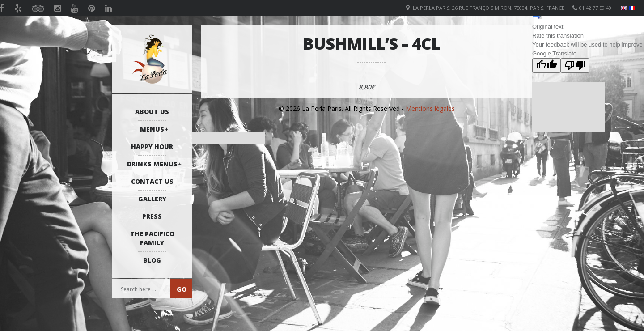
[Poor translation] (575, 66)
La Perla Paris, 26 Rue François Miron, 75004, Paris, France (489, 8)
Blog (152, 260)
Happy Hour (152, 146)
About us (152, 112)
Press (152, 216)
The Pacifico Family (152, 238)
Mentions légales (430, 108)
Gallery (152, 199)
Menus (152, 129)
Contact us (152, 181)
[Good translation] (547, 66)
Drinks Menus (152, 164)
